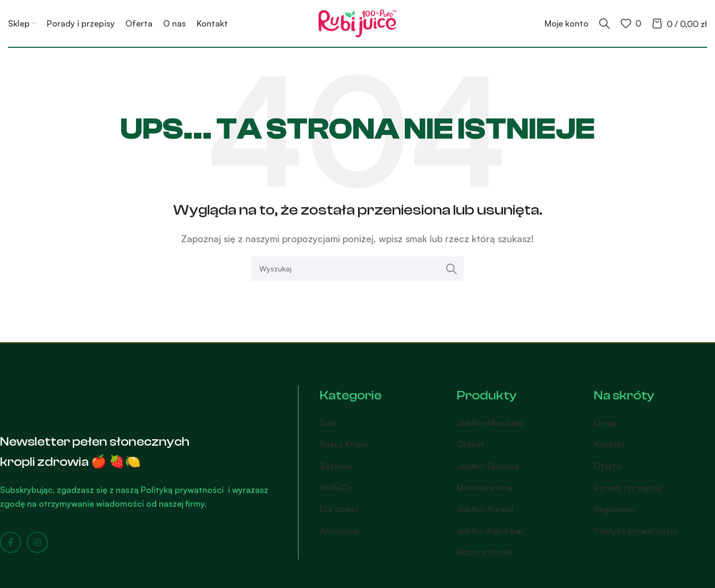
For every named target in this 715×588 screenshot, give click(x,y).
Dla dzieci (339, 509)
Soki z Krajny (344, 444)
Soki (328, 423)
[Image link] (56, 399)
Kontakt (610, 444)
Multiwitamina (485, 488)
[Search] (605, 23)
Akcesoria (339, 531)
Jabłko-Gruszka (488, 466)
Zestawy (337, 466)
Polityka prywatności (635, 531)
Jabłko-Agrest (486, 509)
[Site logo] (357, 22)
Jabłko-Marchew (490, 423)
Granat (471, 444)
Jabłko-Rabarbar (490, 531)
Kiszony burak (484, 552)
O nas (605, 423)
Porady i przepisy (628, 488)
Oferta (607, 466)
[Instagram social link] (37, 542)
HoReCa (336, 488)
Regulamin (614, 509)
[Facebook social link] (11, 542)
